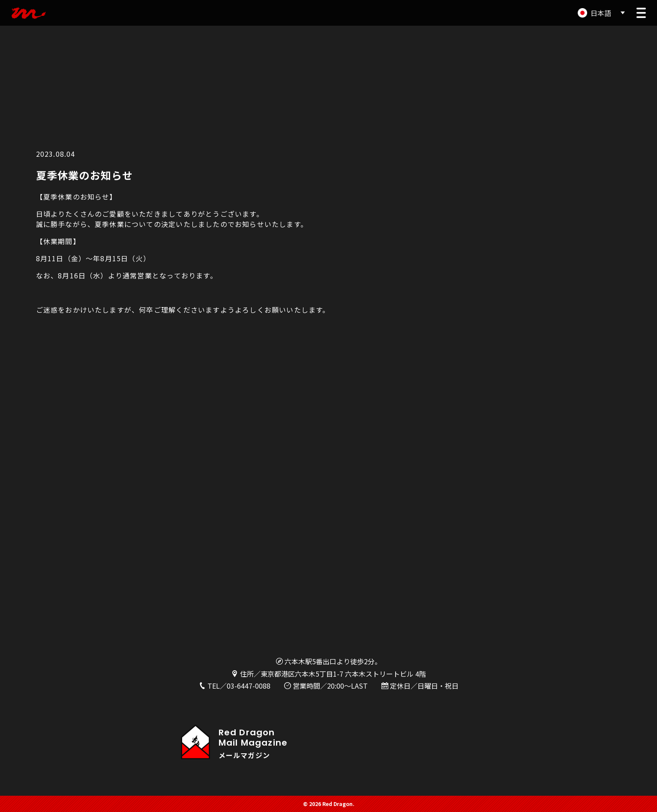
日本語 (601, 13)
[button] (641, 13)
